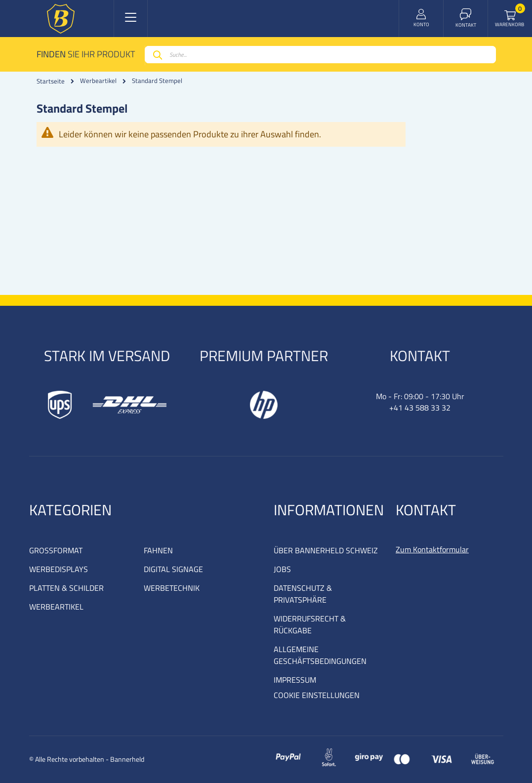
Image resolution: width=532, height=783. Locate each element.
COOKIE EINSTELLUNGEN (317, 695)
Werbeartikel (98, 81)
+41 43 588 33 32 (420, 408)
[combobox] (320, 55)
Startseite (51, 81)
